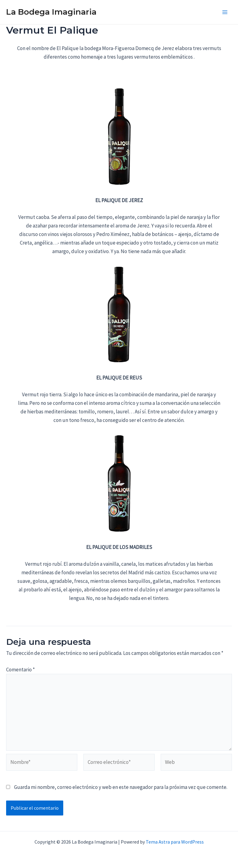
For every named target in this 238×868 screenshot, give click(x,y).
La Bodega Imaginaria (51, 12)
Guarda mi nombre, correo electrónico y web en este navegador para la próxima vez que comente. (121, 787)
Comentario (20, 670)
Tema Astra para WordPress (175, 842)
